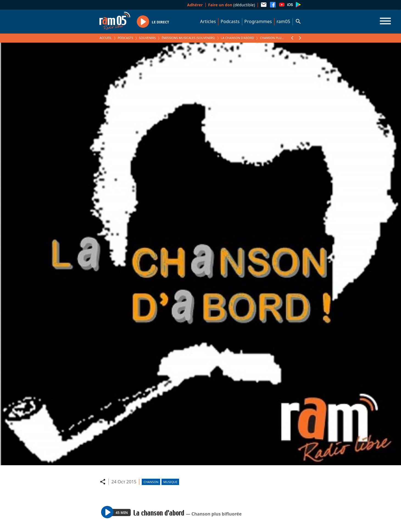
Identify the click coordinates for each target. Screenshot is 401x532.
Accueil (106, 38)
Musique (170, 482)
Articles (208, 21)
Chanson (151, 482)
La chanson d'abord (237, 38)
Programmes (258, 21)
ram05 (283, 21)
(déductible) (232, 5)
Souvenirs (147, 38)
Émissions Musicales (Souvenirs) (188, 38)
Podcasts (230, 21)
